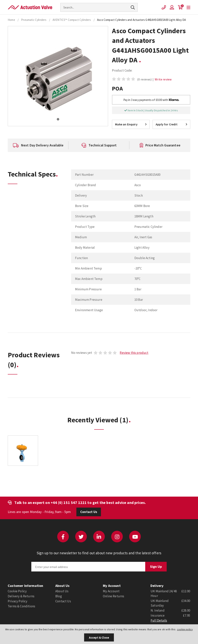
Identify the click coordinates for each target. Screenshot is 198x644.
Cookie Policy (17, 591)
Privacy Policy (17, 601)
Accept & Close (99, 638)
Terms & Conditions (21, 606)
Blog (59, 596)
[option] (38, 145)
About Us (62, 591)
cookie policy (185, 629)
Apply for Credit (171, 124)
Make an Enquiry (131, 124)
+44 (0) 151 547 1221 (69, 502)
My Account (111, 591)
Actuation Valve (30, 7)
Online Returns (114, 596)
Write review (163, 79)
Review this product (134, 353)
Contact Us (89, 512)
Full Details (159, 620)
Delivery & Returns (21, 596)
